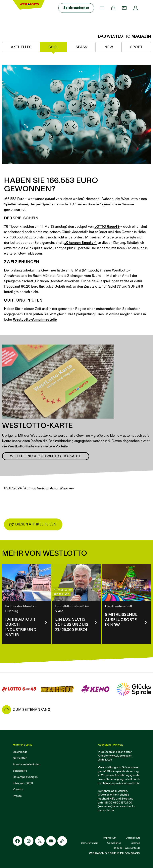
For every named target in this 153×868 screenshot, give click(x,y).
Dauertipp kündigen (25, 777)
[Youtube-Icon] (51, 841)
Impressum (110, 838)
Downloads (20, 752)
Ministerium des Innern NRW (121, 783)
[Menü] (102, 8)
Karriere (18, 789)
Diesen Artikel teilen (33, 524)
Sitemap (135, 843)
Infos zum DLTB (23, 783)
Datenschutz (133, 838)
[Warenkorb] (113, 8)
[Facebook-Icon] (18, 841)
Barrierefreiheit (89, 843)
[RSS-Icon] (62, 841)
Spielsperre (20, 771)
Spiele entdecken (76, 8)
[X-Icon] (40, 841)
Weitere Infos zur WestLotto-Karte (46, 456)
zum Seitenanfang (32, 710)
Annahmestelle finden (26, 764)
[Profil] (135, 8)
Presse (17, 796)
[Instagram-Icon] (29, 841)
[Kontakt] (124, 8)
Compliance (114, 843)
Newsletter (20, 758)
